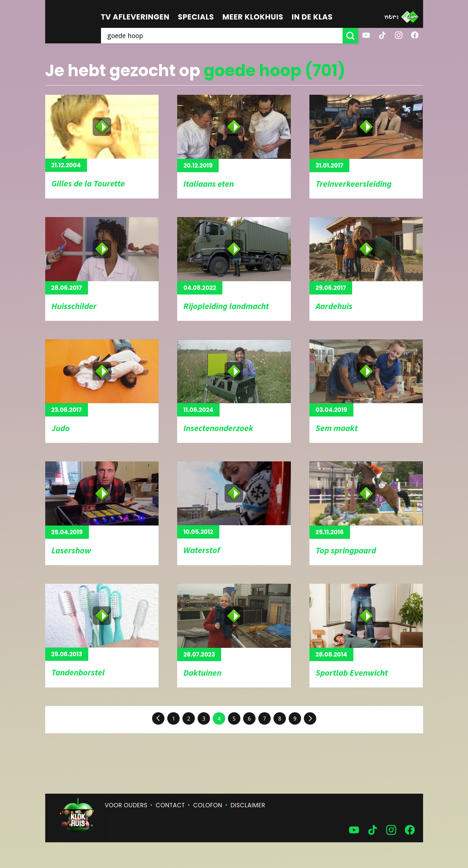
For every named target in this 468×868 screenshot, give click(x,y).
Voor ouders (126, 805)
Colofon (208, 805)
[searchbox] (222, 36)
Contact (170, 805)
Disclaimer (248, 805)
